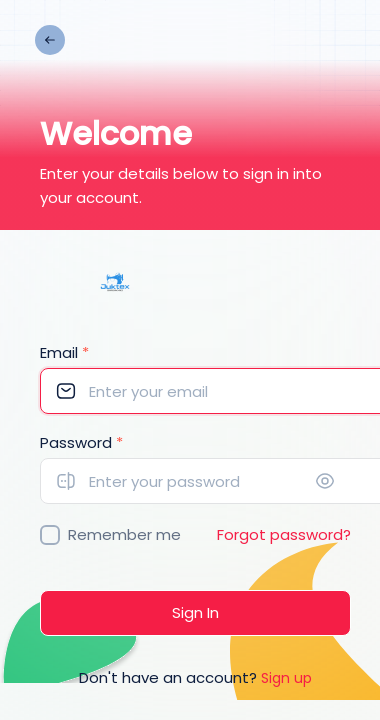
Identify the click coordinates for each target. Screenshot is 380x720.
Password (81, 442)
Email (64, 352)
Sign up (286, 678)
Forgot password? (284, 534)
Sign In (195, 612)
